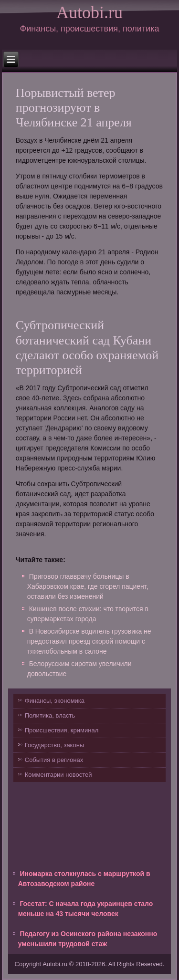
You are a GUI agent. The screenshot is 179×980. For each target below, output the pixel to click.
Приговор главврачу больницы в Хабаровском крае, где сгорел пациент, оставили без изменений (88, 586)
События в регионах (54, 760)
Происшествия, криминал (62, 730)
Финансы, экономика (55, 701)
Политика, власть (50, 715)
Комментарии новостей (58, 775)
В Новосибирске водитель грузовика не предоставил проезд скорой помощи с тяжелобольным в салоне (89, 641)
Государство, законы (54, 745)
